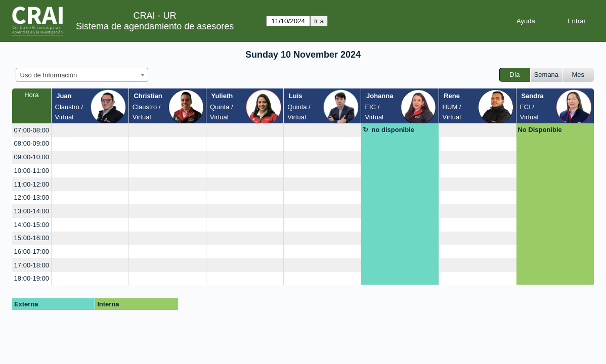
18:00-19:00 (32, 278)
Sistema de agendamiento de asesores (155, 26)
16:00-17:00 (32, 252)
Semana (546, 75)
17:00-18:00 (32, 265)
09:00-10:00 (32, 157)
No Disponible (539, 130)
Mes (578, 75)
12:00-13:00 (32, 197)
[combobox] (82, 75)
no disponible (393, 130)
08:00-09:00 (32, 143)
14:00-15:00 (32, 225)
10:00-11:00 (32, 171)
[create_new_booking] (90, 130)
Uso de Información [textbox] (49, 75)
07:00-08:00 (32, 130)
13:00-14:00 (32, 211)
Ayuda (526, 21)
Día (514, 75)
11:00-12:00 (32, 184)
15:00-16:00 (32, 238)
